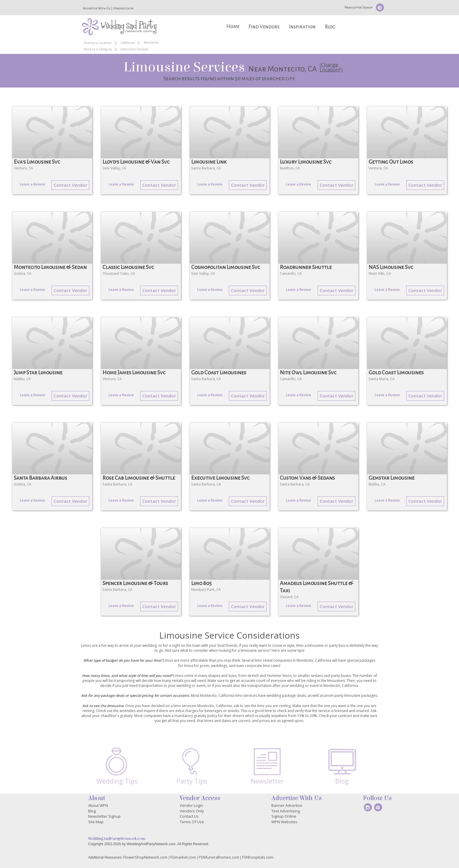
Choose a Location (98, 43)
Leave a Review (32, 184)
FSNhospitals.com (258, 857)
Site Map (96, 822)
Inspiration (302, 27)
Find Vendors (264, 27)
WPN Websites (284, 822)
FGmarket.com (183, 857)
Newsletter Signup (358, 7)
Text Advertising (286, 811)
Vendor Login (123, 8)
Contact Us (189, 816)
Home (233, 26)
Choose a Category (98, 49)
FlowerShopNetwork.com (145, 857)
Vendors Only (192, 811)
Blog (330, 27)
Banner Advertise (287, 805)
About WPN (98, 805)
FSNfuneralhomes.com (219, 857)
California (128, 43)
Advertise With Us (97, 8)
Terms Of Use (192, 822)
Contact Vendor (70, 185)
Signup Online (284, 816)
